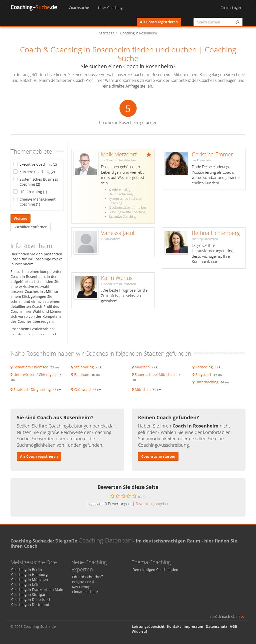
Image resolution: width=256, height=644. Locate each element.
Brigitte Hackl (83, 582)
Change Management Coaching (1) (37, 202)
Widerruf (139, 631)
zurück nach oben (227, 616)
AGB (233, 626)
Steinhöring (84, 367)
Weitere (20, 218)
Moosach (142, 367)
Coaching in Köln (25, 585)
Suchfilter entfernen (31, 227)
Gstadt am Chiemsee (31, 367)
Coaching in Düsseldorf (31, 599)
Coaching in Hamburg (29, 575)
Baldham (82, 375)
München (143, 389)
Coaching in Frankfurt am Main (37, 590)
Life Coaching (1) (33, 192)
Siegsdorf (203, 375)
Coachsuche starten (158, 456)
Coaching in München (30, 580)
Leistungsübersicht (148, 626)
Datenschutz (216, 626)
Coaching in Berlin (27, 570)
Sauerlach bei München (155, 375)
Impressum (193, 626)
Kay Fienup (81, 587)
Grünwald (82, 389)
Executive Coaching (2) (38, 164)
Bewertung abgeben (152, 504)
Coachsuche (79, 8)
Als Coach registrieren (159, 22)
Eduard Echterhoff (87, 577)
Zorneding (204, 367)
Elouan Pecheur (85, 592)
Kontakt (174, 626)
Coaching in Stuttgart (29, 594)
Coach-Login (231, 8)
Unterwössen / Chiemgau (35, 375)
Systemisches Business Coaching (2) (39, 182)
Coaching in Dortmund (30, 604)
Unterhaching (207, 382)
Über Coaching (110, 8)
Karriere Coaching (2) (37, 172)
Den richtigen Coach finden (155, 570)
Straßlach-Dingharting (32, 389)
